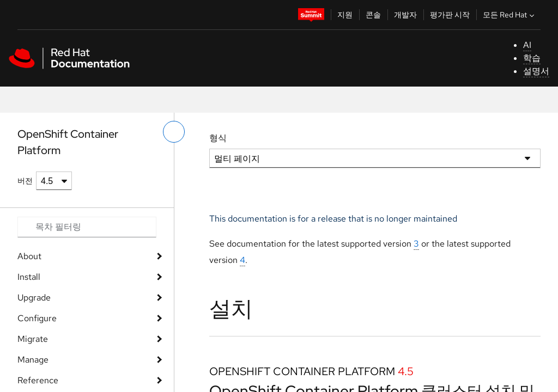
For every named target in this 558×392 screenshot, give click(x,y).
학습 (532, 58)
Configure (37, 318)
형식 (218, 138)
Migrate (33, 339)
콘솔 (373, 15)
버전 (25, 181)
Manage (33, 360)
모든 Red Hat (510, 15)
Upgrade (34, 298)
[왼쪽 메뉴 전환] (174, 132)
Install (29, 277)
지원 (345, 15)
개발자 (405, 15)
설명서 (536, 71)
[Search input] (87, 227)
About (29, 256)
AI (527, 45)
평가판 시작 (450, 15)
